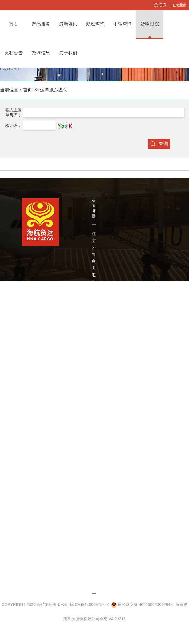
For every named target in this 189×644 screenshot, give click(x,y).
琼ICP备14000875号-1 (90, 604)
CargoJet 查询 (100, 402)
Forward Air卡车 (99, 471)
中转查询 (123, 24)
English (180, 5)
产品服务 (41, 24)
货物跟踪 (150, 24)
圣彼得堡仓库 (94, 533)
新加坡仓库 (94, 571)
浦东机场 (94, 368)
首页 (14, 24)
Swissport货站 (100, 389)
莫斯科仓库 (94, 495)
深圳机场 (94, 340)
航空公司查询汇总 (94, 258)
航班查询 (95, 24)
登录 (160, 5)
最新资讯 (68, 24)
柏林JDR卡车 (96, 426)
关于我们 (68, 53)
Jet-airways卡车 (98, 454)
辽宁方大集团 (94, 306)
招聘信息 (41, 53)
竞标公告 (14, 53)
